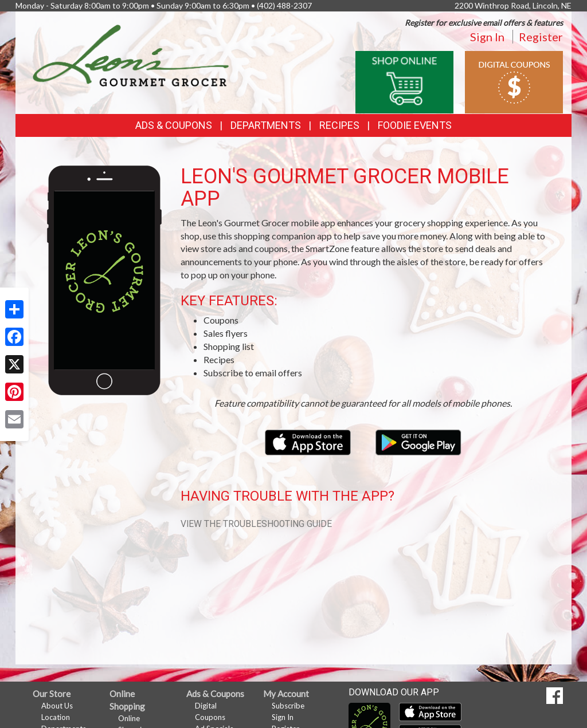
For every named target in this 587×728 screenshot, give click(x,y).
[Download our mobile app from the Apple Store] (309, 441)
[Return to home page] (131, 55)
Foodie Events (415, 125)
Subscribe (288, 706)
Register (541, 37)
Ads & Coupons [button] (174, 125)
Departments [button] (266, 125)
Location (56, 717)
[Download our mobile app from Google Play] (418, 441)
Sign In (487, 37)
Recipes (339, 125)
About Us (57, 706)
